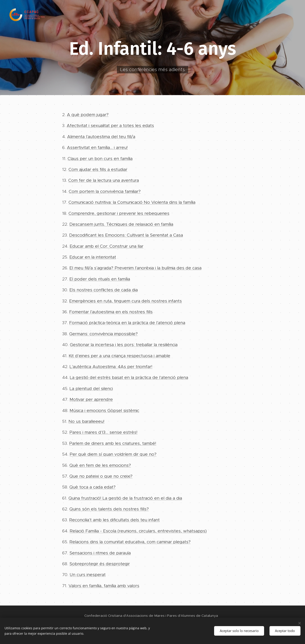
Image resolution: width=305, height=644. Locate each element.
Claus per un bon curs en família (100, 159)
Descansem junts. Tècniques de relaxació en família (121, 224)
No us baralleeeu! (86, 421)
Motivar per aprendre (91, 399)
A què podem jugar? (88, 115)
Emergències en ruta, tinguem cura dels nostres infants (125, 301)
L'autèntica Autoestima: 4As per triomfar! (111, 367)
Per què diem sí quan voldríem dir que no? (113, 454)
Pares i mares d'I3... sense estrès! (103, 432)
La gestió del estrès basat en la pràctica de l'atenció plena (129, 377)
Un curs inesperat (88, 575)
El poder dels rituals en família (100, 279)
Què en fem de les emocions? (100, 465)
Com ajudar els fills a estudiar (98, 169)
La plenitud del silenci (91, 389)
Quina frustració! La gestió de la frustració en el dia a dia (125, 498)
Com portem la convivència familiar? (105, 191)
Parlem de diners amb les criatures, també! (113, 443)
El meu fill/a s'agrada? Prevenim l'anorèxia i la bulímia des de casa (135, 268)
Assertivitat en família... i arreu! (97, 147)
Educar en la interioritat (93, 257)
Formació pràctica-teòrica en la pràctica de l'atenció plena (127, 323)
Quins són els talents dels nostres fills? (109, 509)
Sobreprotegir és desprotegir (100, 564)
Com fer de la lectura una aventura (104, 180)
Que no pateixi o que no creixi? (101, 476)
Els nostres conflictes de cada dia (104, 290)
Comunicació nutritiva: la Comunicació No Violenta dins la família (132, 202)
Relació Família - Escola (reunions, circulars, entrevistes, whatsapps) (138, 531)
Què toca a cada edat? (92, 487)
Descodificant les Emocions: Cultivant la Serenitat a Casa (126, 235)
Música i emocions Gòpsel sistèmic (104, 411)
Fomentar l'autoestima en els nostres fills (111, 312)
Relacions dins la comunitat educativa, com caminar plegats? (130, 542)
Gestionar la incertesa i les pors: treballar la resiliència (124, 345)
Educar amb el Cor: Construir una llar (106, 246)
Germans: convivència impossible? (103, 334)
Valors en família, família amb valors (104, 586)
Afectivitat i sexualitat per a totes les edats (110, 126)
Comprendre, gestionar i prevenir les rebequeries (119, 213)
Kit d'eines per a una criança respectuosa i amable (119, 356)
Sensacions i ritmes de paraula (100, 553)
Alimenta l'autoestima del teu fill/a (101, 137)
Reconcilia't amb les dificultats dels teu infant (114, 520)
